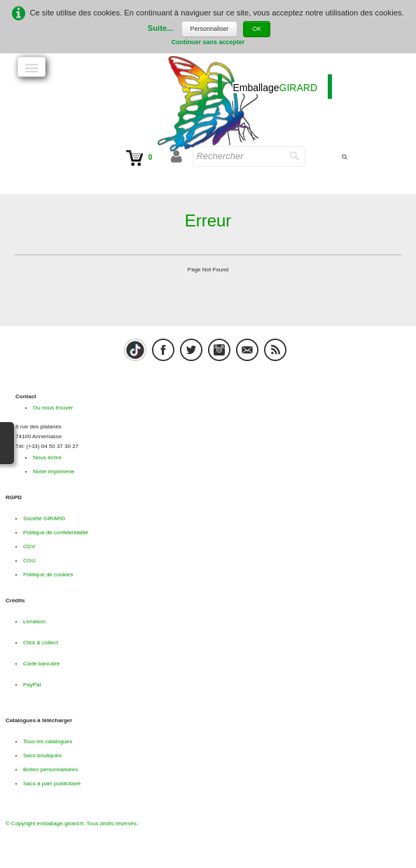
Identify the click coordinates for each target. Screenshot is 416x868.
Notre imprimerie (54, 472)
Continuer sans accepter (208, 42)
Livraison (34, 622)
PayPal (32, 685)
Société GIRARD (44, 518)
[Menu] (32, 67)
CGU (29, 561)
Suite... (161, 29)
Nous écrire (47, 457)
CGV (29, 547)
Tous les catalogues (48, 741)
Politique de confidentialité (56, 533)
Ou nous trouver (53, 408)
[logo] (275, 87)
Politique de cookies (48, 575)
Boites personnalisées (50, 769)
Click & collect (41, 643)
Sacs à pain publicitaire (52, 784)
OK (257, 29)
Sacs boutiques (42, 755)
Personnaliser (210, 29)
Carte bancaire (41, 664)
